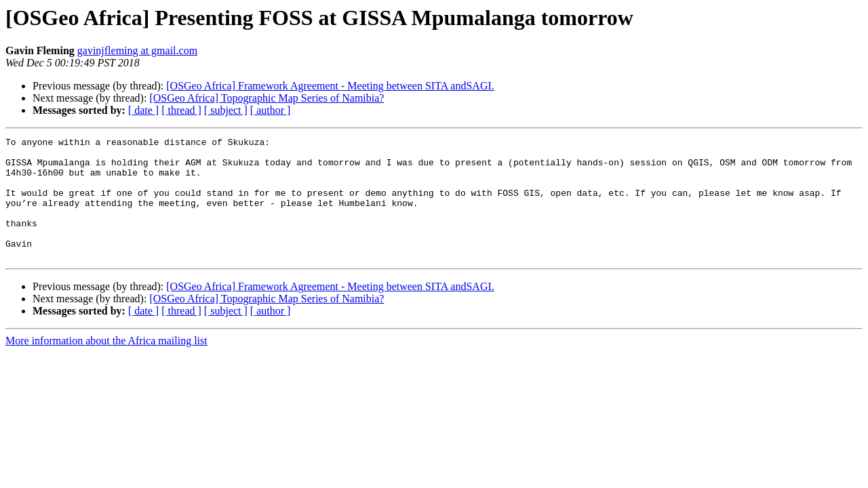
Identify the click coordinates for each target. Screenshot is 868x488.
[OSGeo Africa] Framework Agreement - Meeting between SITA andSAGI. (330, 86)
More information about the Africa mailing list (106, 365)
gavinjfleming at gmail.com (137, 50)
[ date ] (143, 110)
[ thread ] (181, 110)
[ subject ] (226, 110)
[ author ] (271, 110)
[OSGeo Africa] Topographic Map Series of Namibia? (267, 98)
